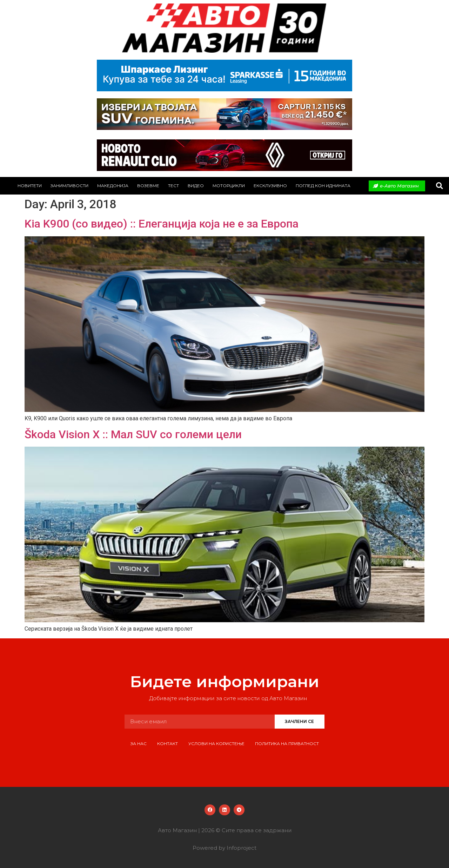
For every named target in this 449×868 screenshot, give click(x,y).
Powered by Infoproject (224, 848)
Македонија (113, 186)
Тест (173, 186)
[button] (439, 186)
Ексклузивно (270, 186)
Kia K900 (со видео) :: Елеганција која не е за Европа (162, 224)
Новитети (30, 186)
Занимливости (69, 186)
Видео (196, 186)
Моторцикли (229, 186)
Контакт (167, 744)
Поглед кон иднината (323, 186)
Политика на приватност (287, 744)
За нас (139, 744)
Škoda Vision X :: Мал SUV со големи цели (133, 434)
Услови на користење (216, 744)
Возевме (148, 186)
